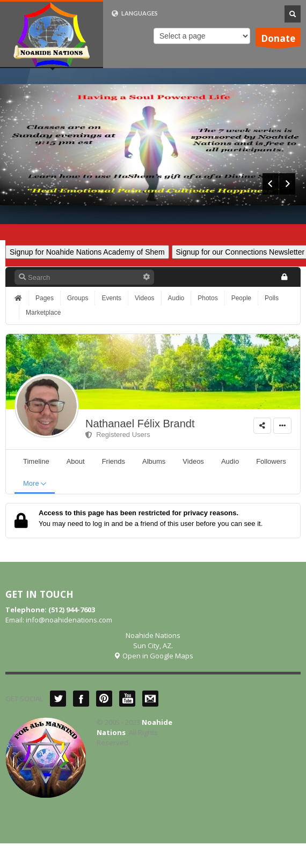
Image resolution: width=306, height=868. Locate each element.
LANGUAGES (134, 13)
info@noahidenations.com (69, 620)
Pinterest (104, 699)
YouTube (127, 699)
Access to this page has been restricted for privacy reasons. (139, 513)
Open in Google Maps (153, 656)
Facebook (81, 699)
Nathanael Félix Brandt (140, 424)
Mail (150, 699)
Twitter (58, 699)
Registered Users (118, 435)
